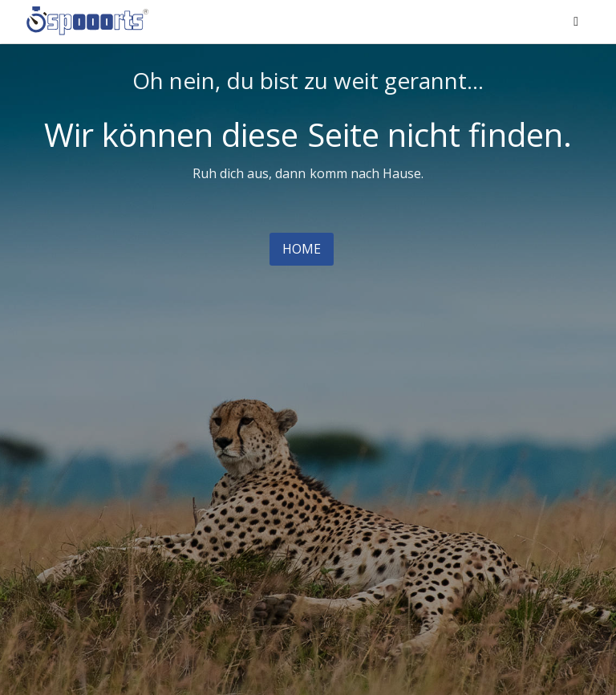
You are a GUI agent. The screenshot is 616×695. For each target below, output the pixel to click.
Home (302, 249)
